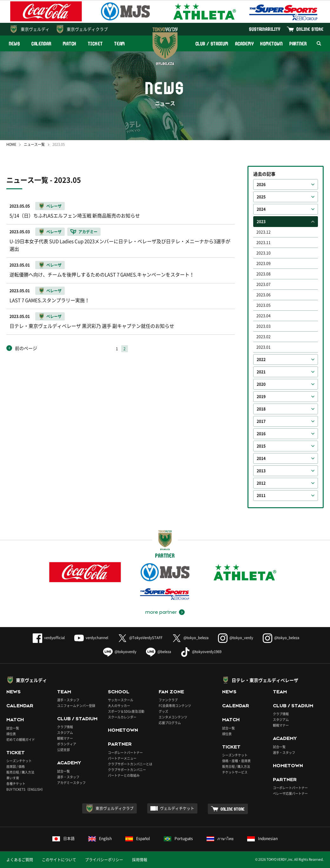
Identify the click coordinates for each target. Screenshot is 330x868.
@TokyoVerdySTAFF (140, 638)
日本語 (63, 839)
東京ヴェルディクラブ (87, 29)
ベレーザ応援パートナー (290, 793)
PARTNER (298, 44)
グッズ (163, 711)
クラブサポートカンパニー (127, 770)
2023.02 (264, 337)
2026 (261, 185)
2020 (261, 384)
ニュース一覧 (34, 144)
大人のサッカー (119, 706)
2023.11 (264, 243)
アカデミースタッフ (71, 783)
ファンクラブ (168, 700)
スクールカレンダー (122, 717)
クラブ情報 (65, 727)
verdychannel (91, 638)
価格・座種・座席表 (236, 761)
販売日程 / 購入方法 (20, 772)
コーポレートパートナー (125, 752)
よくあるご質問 (20, 860)
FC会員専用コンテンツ (175, 706)
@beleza (158, 652)
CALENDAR (41, 44)
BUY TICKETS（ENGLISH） (26, 789)
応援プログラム (170, 723)
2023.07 (264, 284)
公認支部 (63, 750)
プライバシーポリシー (104, 860)
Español (138, 839)
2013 (261, 471)
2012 (261, 483)
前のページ (26, 348)
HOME (11, 144)
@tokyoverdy (120, 652)
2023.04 (264, 316)
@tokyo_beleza (190, 638)
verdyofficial (49, 638)
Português (178, 839)
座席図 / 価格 (16, 766)
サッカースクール (121, 700)
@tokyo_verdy (236, 638)
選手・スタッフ (68, 700)
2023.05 (264, 305)
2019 (261, 397)
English (100, 839)
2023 (261, 222)
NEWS (14, 44)
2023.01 (264, 347)
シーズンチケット (19, 761)
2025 (261, 197)
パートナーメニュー (122, 758)
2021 (261, 372)
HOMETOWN (271, 44)
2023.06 (264, 295)
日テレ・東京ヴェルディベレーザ (265, 680)
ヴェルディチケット (177, 808)
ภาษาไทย (220, 839)
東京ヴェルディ (35, 29)
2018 (261, 409)
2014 (261, 458)
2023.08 (264, 274)
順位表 (11, 734)
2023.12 (264, 232)
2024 (261, 209)
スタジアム (65, 732)
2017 (261, 421)
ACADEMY (244, 44)
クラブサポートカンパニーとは (130, 764)
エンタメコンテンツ (173, 717)
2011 (261, 496)
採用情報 (140, 860)
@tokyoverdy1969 (201, 652)
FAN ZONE (171, 692)
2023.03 (264, 326)
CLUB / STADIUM (212, 44)
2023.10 (264, 253)
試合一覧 (13, 728)
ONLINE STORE (310, 29)
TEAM (120, 44)
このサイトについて (59, 860)
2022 (261, 360)
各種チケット (16, 784)
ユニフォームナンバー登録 (76, 706)
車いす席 (13, 778)
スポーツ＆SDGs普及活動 (126, 711)
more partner (161, 612)
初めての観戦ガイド (21, 739)
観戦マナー (65, 738)
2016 (261, 434)
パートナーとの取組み (124, 775)
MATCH (70, 44)
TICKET (95, 44)
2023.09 (264, 263)
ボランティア (67, 744)
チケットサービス (235, 772)
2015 (261, 446)
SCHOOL (119, 692)
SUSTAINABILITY (265, 29)
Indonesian (262, 839)
